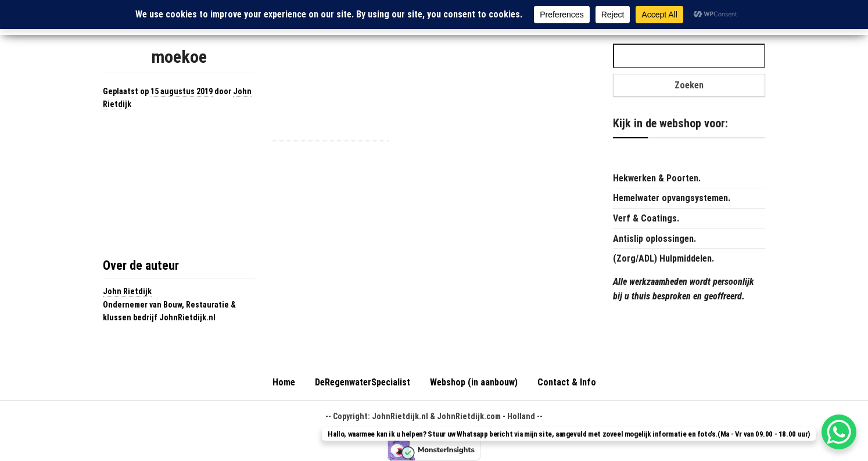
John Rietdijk (127, 291)
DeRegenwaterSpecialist (363, 382)
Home (284, 382)
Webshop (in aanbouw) (474, 382)
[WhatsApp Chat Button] (839, 432)
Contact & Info (567, 382)
